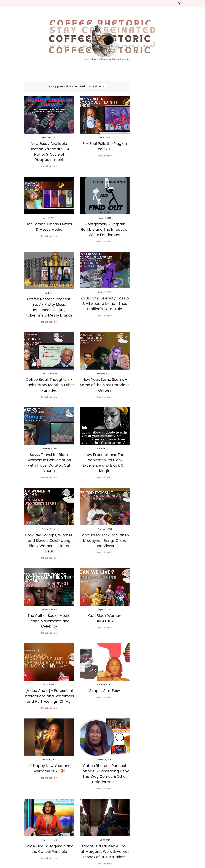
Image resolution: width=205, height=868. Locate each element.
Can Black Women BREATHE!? (105, 600)
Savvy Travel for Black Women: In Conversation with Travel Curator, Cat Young (49, 451)
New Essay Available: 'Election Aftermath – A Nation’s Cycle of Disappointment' (49, 149)
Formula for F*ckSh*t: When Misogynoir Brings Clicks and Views (105, 531)
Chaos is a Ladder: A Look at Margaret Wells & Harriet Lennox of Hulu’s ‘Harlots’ (105, 833)
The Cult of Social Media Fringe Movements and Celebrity (49, 605)
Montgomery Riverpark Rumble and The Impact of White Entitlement (105, 223)
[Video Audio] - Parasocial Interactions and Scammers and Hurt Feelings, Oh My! (49, 679)
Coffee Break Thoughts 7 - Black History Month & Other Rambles (49, 377)
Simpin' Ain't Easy (105, 674)
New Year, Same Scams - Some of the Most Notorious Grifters (105, 377)
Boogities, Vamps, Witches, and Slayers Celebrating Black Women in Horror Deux (49, 531)
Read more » (49, 160)
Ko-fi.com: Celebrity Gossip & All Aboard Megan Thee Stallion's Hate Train (105, 296)
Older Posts (120, 857)
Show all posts (96, 86)
